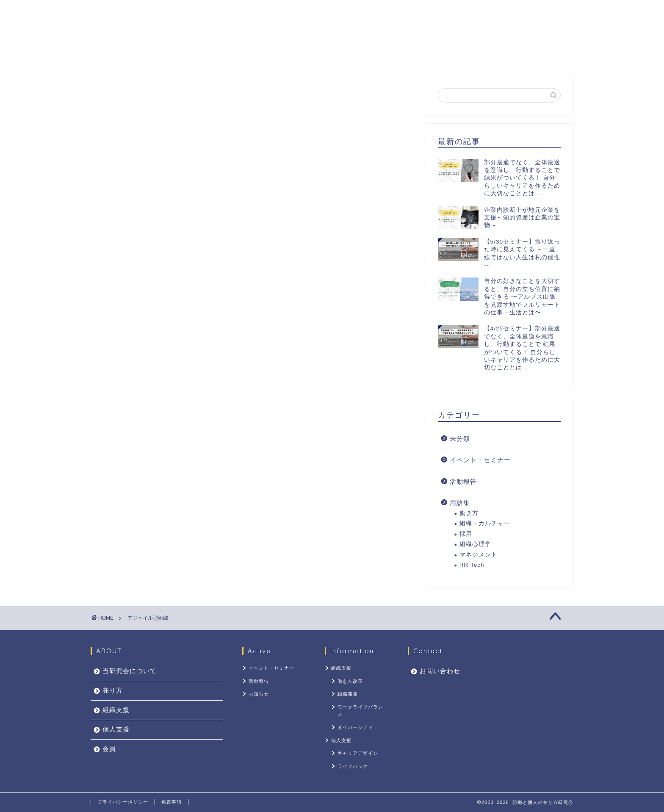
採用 (466, 534)
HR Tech (472, 565)
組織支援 (318, 53)
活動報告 (463, 481)
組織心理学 (475, 544)
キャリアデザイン (358, 753)
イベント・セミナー (480, 460)
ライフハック (353, 766)
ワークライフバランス (360, 711)
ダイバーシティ (355, 727)
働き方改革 (350, 681)
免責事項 (172, 802)
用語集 (460, 503)
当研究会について (215, 53)
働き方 (469, 513)
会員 (408, 53)
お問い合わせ (456, 53)
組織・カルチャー (485, 523)
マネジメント (479, 555)
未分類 (460, 439)
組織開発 (348, 694)
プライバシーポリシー (123, 802)
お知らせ (259, 694)
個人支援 (366, 53)
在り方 (273, 53)
